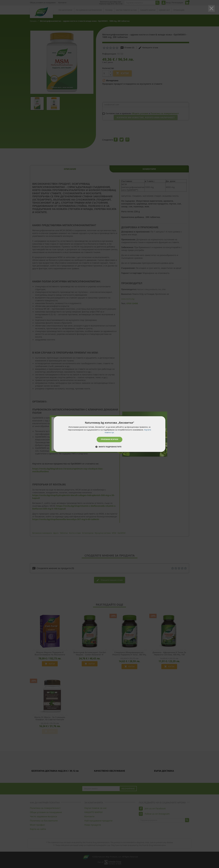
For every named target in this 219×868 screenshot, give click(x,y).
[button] (109, 447)
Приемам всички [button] (110, 439)
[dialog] (109, 434)
